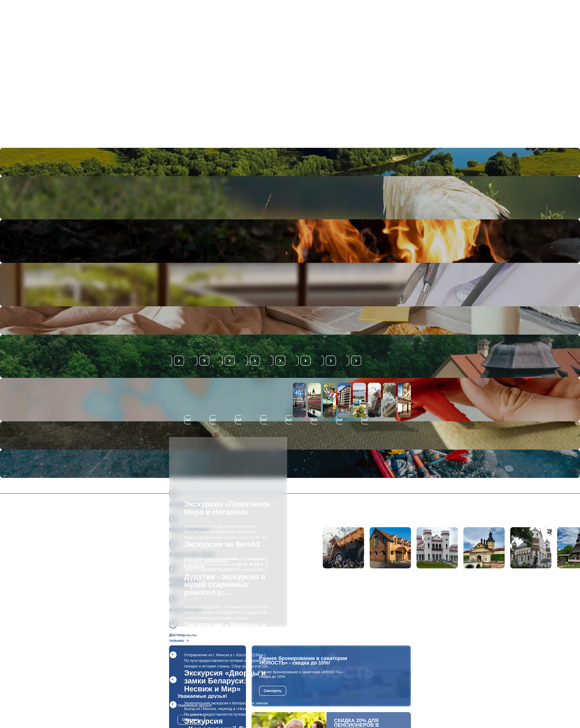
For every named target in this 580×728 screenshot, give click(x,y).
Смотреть (273, 691)
